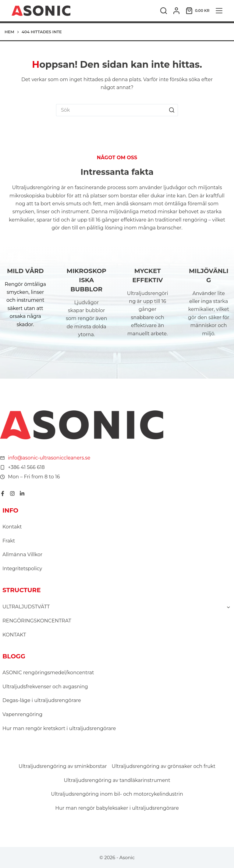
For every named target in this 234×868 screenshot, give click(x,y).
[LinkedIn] (22, 493)
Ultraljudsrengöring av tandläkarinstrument (117, 780)
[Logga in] (176, 11)
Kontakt (12, 527)
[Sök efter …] (111, 110)
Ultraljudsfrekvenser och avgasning (45, 687)
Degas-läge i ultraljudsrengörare (42, 700)
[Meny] (219, 11)
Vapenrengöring (22, 714)
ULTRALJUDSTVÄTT (26, 607)
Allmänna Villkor (22, 555)
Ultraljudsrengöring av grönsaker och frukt (164, 766)
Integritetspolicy (22, 569)
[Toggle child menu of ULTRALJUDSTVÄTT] (228, 607)
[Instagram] (12, 493)
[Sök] (164, 11)
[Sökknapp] (172, 110)
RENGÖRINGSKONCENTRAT (37, 621)
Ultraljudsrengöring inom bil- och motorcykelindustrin (117, 794)
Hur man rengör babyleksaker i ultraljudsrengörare (117, 808)
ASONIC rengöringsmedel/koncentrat (48, 673)
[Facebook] (3, 493)
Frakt (9, 541)
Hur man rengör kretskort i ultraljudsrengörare (59, 728)
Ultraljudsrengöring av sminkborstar (63, 766)
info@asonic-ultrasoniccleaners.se (49, 458)
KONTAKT (14, 635)
